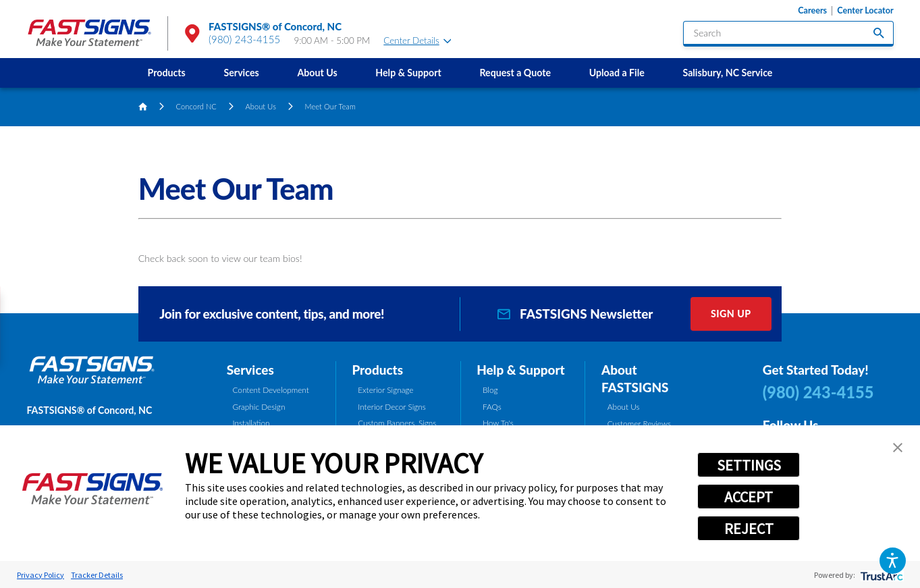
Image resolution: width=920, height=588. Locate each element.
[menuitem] (166, 73)
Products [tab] (377, 370)
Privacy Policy (40, 575)
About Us (317, 73)
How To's (498, 423)
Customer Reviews (639, 424)
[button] (893, 561)
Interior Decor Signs (392, 407)
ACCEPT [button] (749, 497)
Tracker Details (97, 575)
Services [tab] (250, 370)
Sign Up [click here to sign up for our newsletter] (731, 314)
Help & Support (408, 73)
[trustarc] (881, 575)
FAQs (492, 407)
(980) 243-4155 (244, 39)
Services (242, 73)
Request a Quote (515, 73)
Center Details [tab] (417, 41)
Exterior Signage (385, 390)
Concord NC (196, 106)
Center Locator (865, 11)
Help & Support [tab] (521, 370)
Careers (812, 11)
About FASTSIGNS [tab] (635, 378)
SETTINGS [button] (749, 465)
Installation (251, 423)
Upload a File (617, 73)
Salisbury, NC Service (727, 73)
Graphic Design (259, 407)
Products (167, 73)
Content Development (270, 390)
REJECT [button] (749, 529)
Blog (490, 390)
